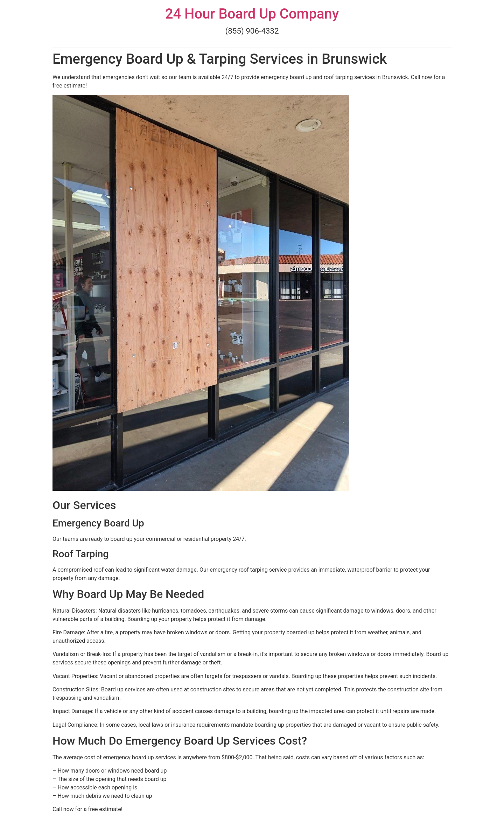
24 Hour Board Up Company (252, 14)
